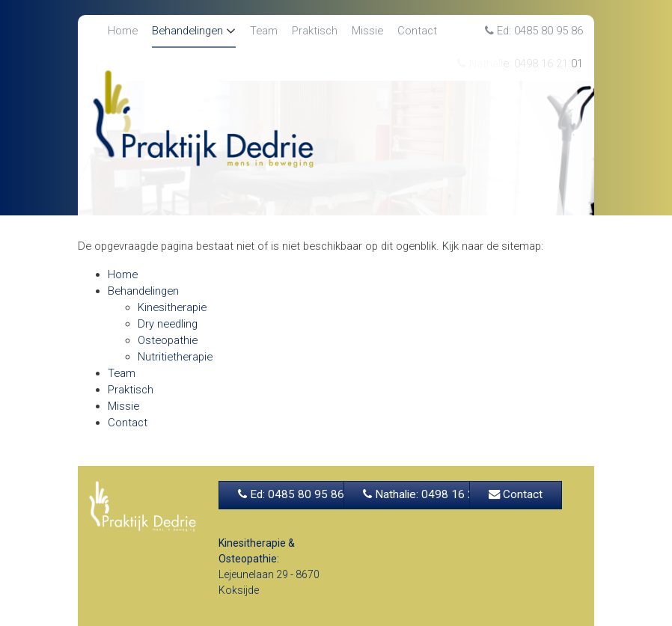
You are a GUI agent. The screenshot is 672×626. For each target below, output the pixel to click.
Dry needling (168, 324)
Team (264, 31)
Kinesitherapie (172, 307)
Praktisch (315, 31)
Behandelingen (187, 31)
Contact (417, 31)
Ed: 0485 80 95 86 (534, 31)
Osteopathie (168, 340)
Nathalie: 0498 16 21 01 (430, 494)
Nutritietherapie (175, 357)
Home (123, 31)
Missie (367, 31)
